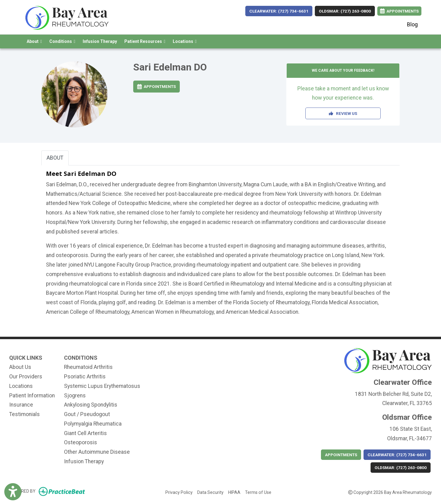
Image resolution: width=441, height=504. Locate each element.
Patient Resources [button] (145, 41)
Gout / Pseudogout (87, 414)
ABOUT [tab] (55, 158)
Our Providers (26, 377)
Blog (412, 25)
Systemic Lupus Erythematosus (102, 386)
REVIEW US (343, 113)
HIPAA (234, 492)
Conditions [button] (62, 41)
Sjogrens (75, 396)
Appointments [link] (399, 11)
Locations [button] (185, 41)
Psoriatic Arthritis (85, 377)
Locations (21, 386)
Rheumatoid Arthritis (88, 367)
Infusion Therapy (100, 41)
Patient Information (32, 396)
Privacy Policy (179, 492)
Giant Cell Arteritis (85, 433)
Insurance (21, 405)
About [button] (34, 41)
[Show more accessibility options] (13, 493)
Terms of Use (258, 492)
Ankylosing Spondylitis (91, 405)
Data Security (210, 492)
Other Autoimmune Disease (97, 452)
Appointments (156, 86)
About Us (20, 367)
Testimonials (24, 414)
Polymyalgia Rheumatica (93, 424)
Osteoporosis (81, 442)
